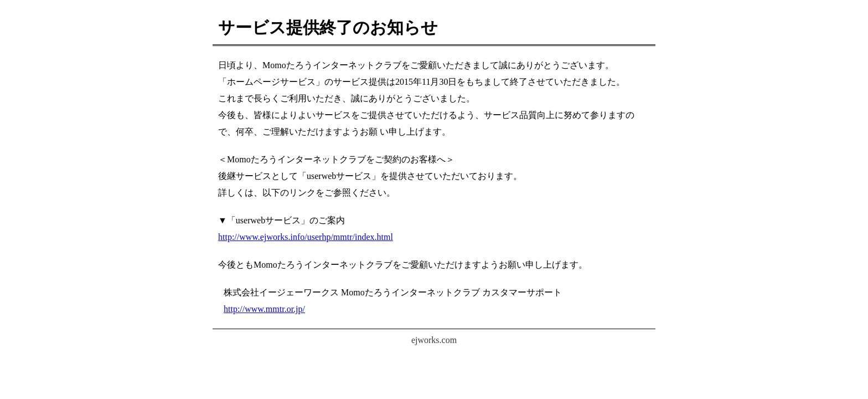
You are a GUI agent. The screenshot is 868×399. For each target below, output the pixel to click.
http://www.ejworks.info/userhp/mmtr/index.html (306, 237)
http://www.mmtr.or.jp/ (264, 309)
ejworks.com (434, 340)
